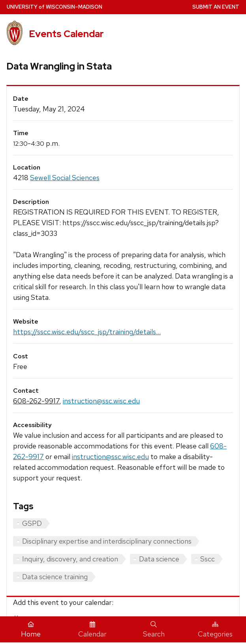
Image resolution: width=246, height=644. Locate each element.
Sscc (208, 559)
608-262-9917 (36, 401)
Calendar (92, 630)
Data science (159, 559)
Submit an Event (216, 7)
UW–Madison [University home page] (54, 7)
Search (154, 630)
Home (31, 630)
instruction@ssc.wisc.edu (101, 401)
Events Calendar (66, 34)
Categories (215, 630)
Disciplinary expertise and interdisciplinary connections (107, 541)
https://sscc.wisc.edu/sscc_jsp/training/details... (87, 332)
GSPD (32, 523)
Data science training (55, 577)
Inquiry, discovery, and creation (70, 559)
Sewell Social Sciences (65, 178)
